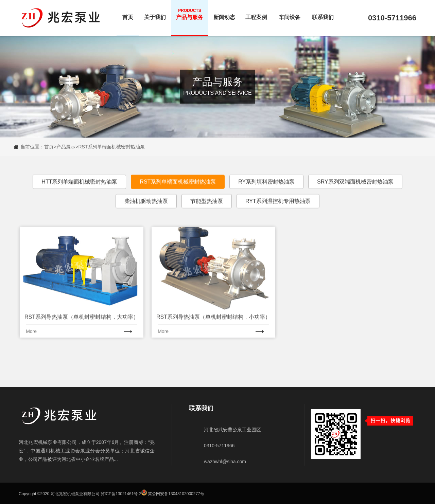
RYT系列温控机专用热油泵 (278, 210)
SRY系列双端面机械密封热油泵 (355, 191)
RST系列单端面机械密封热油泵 (111, 147)
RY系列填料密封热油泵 (266, 191)
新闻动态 (224, 14)
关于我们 (155, 14)
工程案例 (256, 14)
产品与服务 (190, 14)
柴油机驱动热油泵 (146, 210)
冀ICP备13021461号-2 (121, 494)
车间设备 (290, 14)
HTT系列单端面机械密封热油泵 (79, 191)
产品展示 (66, 147)
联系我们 (323, 14)
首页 (128, 14)
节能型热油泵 (207, 210)
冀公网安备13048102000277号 (176, 494)
